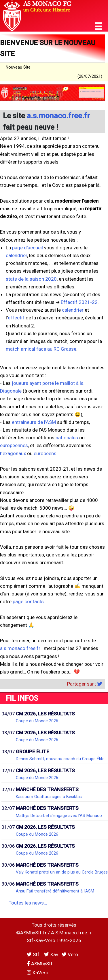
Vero (70, 954)
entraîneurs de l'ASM (34, 422)
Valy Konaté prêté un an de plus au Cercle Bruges (62, 872)
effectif (16, 318)
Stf (34, 954)
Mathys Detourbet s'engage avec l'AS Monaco (59, 816)
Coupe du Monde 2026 (37, 721)
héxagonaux (13, 453)
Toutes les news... (28, 903)
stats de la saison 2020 (31, 279)
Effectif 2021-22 (79, 302)
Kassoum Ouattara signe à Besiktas (49, 797)
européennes (14, 445)
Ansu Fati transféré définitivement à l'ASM (55, 891)
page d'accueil (28, 248)
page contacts (28, 601)
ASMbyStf (40, 964)
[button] (98, 26)
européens (45, 453)
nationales (67, 438)
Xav (51, 954)
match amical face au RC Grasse (41, 349)
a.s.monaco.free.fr (58, 116)
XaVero (38, 973)
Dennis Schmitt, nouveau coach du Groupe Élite (60, 759)
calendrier (16, 255)
